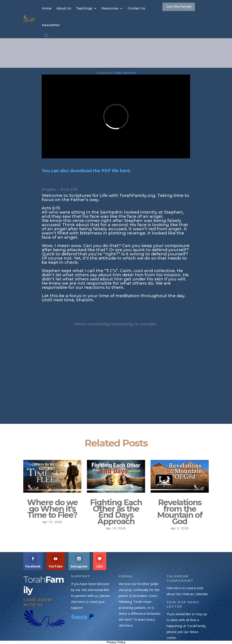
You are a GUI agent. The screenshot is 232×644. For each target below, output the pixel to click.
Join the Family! (185, 8)
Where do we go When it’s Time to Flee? (52, 509)
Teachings (84, 8)
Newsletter (51, 25)
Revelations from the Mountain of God (180, 512)
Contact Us (137, 8)
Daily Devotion (125, 73)
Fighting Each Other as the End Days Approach (116, 512)
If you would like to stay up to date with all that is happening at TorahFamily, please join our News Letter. (187, 626)
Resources (110, 8)
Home (47, 8)
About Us (64, 8)
